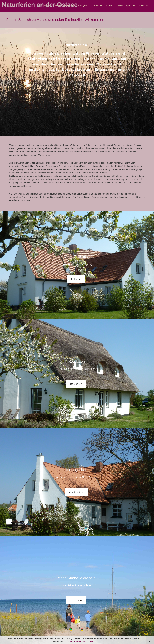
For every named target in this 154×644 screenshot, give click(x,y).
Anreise (109, 5)
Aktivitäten (98, 5)
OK (92, 642)
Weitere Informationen (76, 642)
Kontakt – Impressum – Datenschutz (132, 5)
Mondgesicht (84, 5)
